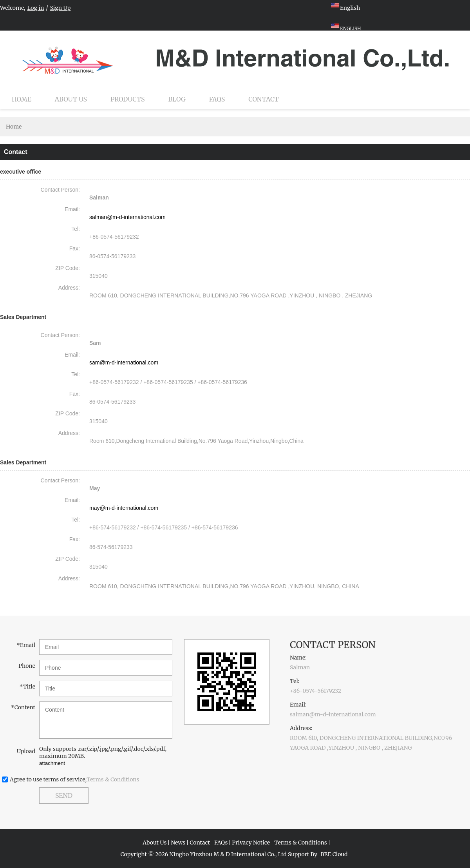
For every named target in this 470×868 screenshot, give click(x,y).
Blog (177, 99)
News (178, 843)
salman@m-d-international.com (127, 217)
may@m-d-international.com (124, 508)
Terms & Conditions (113, 779)
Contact (264, 99)
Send (64, 796)
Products (127, 99)
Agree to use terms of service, (75, 779)
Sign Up (61, 8)
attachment (52, 763)
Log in (36, 8)
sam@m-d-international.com (124, 362)
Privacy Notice (251, 843)
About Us (71, 99)
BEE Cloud (334, 854)
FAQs (217, 99)
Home (22, 99)
